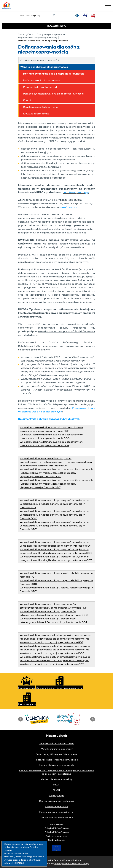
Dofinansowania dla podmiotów (42, 80)
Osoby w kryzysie (56, 840)
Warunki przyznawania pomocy (57, 749)
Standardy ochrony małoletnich (56, 818)
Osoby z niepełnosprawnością (52, 34)
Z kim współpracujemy (57, 807)
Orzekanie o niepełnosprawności (40, 60)
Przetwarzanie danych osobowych (57, 812)
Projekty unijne (57, 796)
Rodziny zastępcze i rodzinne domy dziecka (56, 760)
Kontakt (28, 100)
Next (93, 719)
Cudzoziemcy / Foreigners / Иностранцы (56, 754)
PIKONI (57, 790)
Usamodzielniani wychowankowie (57, 765)
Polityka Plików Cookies (57, 828)
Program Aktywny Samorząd (40, 87)
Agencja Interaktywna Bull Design (72, 864)
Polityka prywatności (56, 836)
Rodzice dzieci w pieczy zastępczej (56, 801)
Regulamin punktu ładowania (40, 107)
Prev (21, 719)
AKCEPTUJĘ (18, 863)
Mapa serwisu (56, 824)
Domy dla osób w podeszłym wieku (57, 744)
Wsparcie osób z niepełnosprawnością (38, 38)
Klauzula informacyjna (36, 114)
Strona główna (26, 34)
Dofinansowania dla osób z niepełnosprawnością (54, 74)
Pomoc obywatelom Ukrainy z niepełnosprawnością (53, 94)
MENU (57, 26)
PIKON (57, 785)
